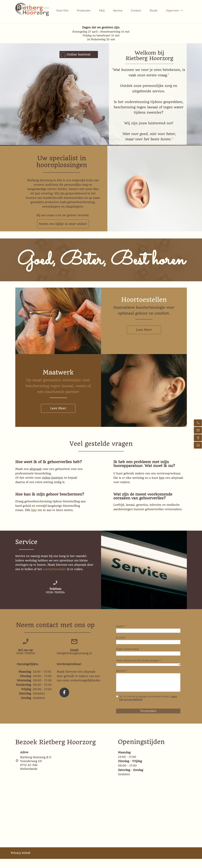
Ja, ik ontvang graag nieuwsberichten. (148, 698)
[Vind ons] (198, 438)
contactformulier (54, 569)
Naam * (121, 626)
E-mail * (121, 638)
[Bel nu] (198, 423)
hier (162, 478)
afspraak (36, 469)
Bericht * (122, 671)
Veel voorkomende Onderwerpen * (138, 660)
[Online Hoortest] (198, 445)
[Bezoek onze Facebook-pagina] (64, 692)
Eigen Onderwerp (128, 649)
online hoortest (52, 478)
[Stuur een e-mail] (198, 430)
